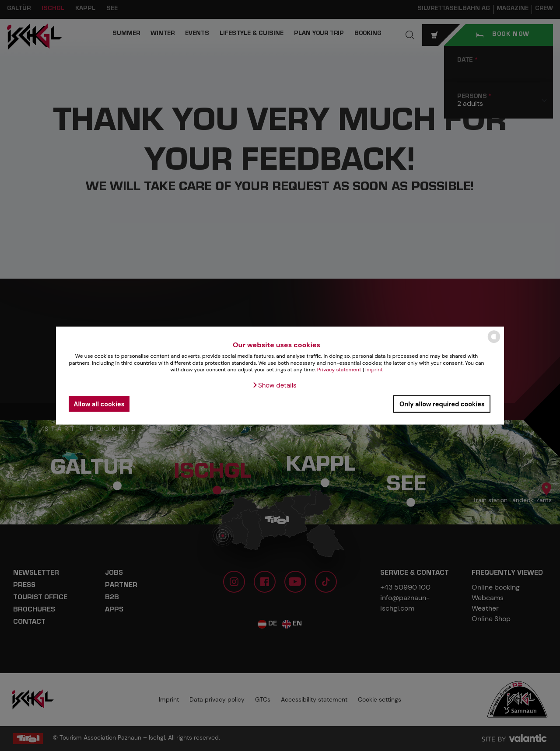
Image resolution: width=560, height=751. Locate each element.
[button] (274, 385)
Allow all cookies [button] (99, 404)
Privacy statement (339, 370)
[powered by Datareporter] (494, 342)
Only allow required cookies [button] (442, 404)
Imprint (374, 370)
